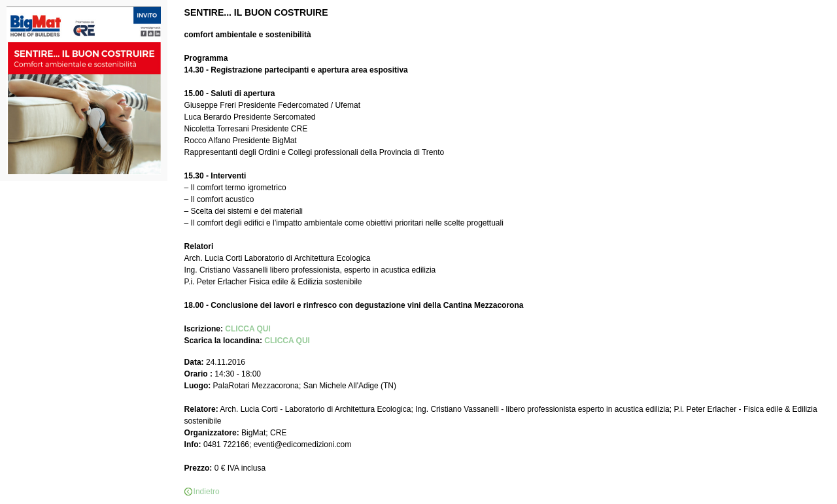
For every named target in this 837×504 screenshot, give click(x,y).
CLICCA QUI (248, 329)
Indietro (207, 492)
